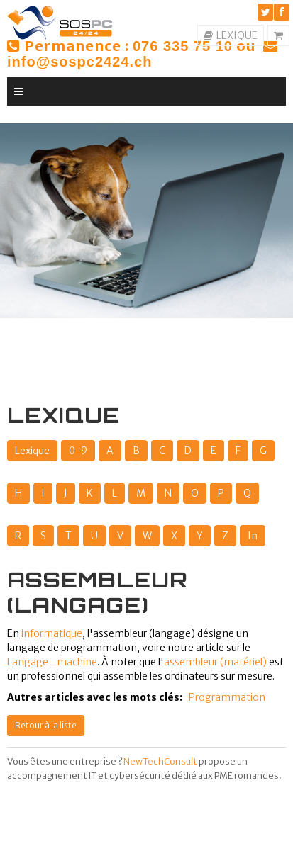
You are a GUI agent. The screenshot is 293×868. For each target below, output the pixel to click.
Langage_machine (52, 662)
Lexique (32, 451)
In (253, 536)
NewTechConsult (160, 761)
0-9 (78, 451)
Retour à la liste (46, 725)
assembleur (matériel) (215, 662)
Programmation (227, 697)
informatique (52, 633)
